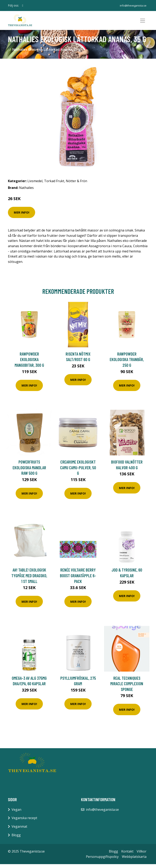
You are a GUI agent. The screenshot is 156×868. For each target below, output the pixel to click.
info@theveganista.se (132, 5)
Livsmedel (35, 185)
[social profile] (23, 6)
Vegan (16, 813)
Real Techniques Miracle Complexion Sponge (127, 687)
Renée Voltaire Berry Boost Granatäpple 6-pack (78, 579)
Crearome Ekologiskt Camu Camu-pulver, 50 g (78, 471)
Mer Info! (22, 216)
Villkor (142, 855)
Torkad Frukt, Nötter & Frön (66, 185)
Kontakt (127, 855)
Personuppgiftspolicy (102, 860)
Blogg (16, 839)
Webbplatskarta (134, 860)
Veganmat (19, 830)
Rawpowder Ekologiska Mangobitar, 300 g (29, 363)
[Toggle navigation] (143, 22)
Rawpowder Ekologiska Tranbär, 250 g (127, 363)
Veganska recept (24, 822)
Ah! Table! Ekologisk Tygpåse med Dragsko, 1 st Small (29, 579)
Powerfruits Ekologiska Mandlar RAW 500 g (29, 471)
